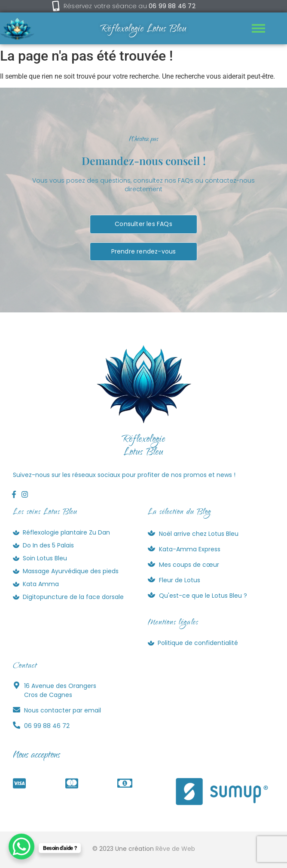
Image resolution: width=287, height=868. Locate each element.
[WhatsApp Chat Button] (21, 847)
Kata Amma (41, 584)
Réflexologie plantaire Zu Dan (66, 532)
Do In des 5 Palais (48, 545)
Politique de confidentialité (198, 643)
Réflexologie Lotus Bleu (143, 30)
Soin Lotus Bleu (45, 558)
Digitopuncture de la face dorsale (73, 597)
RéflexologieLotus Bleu (143, 446)
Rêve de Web (175, 849)
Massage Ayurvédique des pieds (71, 571)
